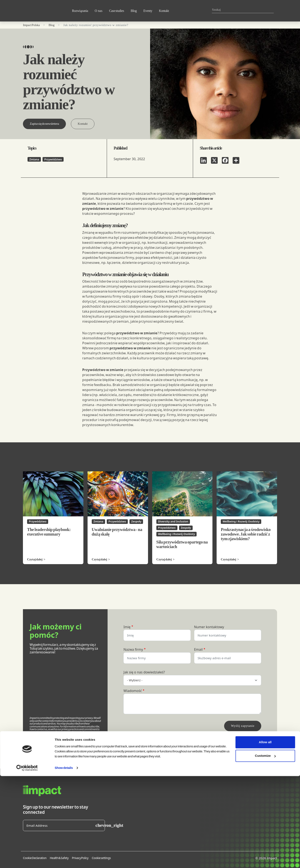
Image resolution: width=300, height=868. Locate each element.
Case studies (117, 11)
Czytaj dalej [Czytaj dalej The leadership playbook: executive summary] (35, 559)
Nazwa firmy (133, 650)
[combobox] (241, 10)
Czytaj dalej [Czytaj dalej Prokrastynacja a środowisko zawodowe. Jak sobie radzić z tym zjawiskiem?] (228, 559)
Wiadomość (133, 691)
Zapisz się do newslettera (44, 124)
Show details (64, 860)
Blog (134, 11)
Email (198, 650)
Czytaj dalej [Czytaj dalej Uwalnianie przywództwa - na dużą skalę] (99, 559)
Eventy (148, 11)
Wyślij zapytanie (243, 726)
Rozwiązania (80, 11)
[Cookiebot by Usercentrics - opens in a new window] (27, 860)
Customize (265, 848)
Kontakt (164, 11)
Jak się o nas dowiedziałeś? (144, 672)
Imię (127, 627)
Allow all (265, 834)
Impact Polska (31, 25)
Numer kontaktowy (209, 627)
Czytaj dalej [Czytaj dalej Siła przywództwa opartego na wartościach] (164, 559)
